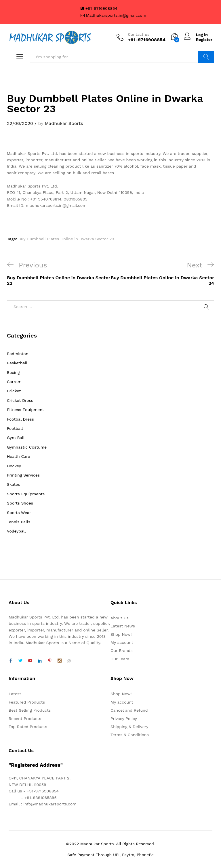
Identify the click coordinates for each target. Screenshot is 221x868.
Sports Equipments (26, 494)
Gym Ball (16, 438)
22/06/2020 (20, 123)
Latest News (123, 626)
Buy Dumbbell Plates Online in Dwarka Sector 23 (66, 239)
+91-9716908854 (99, 8)
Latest (15, 694)
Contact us (139, 34)
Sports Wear (19, 513)
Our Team (120, 659)
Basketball (17, 363)
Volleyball (16, 531)
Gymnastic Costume (27, 447)
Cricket (14, 391)
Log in (196, 35)
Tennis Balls (19, 522)
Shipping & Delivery (129, 727)
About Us (120, 618)
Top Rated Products (28, 727)
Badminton (18, 354)
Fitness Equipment (25, 410)
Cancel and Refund (129, 710)
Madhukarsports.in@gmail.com (113, 15)
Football (15, 428)
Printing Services (23, 475)
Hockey (14, 466)
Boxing (13, 372)
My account (122, 642)
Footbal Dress (20, 419)
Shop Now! (121, 634)
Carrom (14, 382)
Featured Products (27, 702)
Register (204, 40)
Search (206, 57)
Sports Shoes (20, 503)
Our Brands (122, 650)
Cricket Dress (20, 400)
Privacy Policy (124, 719)
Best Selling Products (30, 710)
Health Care (19, 456)
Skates (14, 484)
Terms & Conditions (130, 735)
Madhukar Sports (64, 123)
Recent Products (25, 719)
